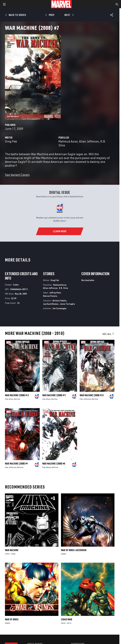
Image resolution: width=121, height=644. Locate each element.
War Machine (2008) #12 (17, 395)
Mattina (17, 399)
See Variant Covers (17, 175)
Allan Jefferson (89, 141)
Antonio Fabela (59, 300)
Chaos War (67, 619)
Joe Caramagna (59, 308)
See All (108, 334)
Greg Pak (11, 141)
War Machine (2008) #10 (92, 395)
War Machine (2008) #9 (16, 464)
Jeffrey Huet (55, 293)
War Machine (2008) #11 (54, 395)
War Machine (12, 550)
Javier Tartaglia (67, 304)
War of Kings (12, 619)
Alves (11, 399)
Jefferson (87, 399)
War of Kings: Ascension (74, 550)
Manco (49, 467)
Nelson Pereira (50, 296)
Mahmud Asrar (68, 141)
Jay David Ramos (51, 304)
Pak (6, 399)
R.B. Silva (63, 288)
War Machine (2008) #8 (54, 464)
